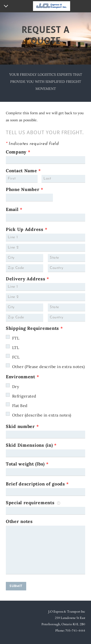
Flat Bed (20, 406)
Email (14, 209)
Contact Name (23, 171)
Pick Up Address (27, 229)
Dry (16, 387)
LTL (16, 348)
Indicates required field (32, 144)
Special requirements (33, 503)
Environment (22, 377)
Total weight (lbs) (27, 464)
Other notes (19, 521)
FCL (16, 357)
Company (18, 152)
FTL (16, 338)
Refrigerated (24, 396)
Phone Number (25, 189)
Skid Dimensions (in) (31, 445)
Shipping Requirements (34, 328)
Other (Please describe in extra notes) (48, 367)
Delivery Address (28, 279)
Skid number (22, 426)
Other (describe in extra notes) (42, 415)
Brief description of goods (37, 484)
